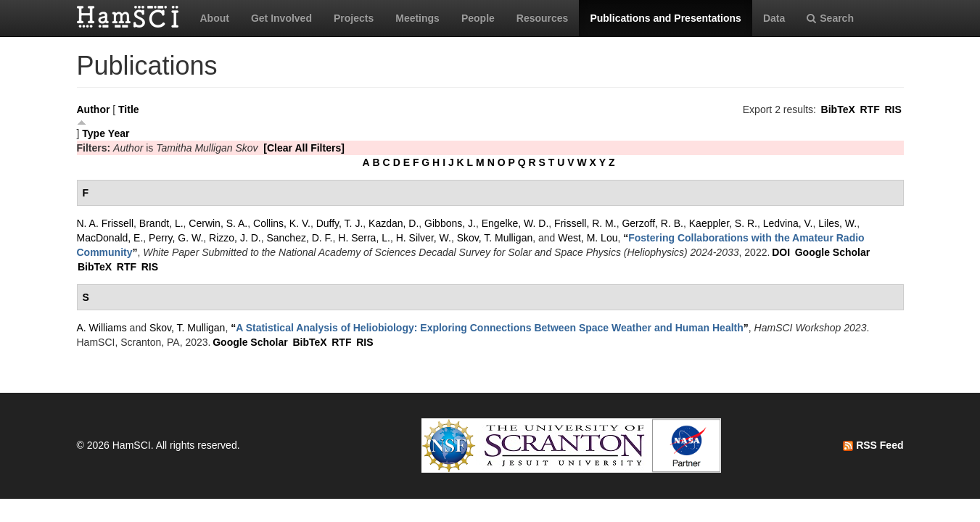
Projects (354, 18)
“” (490, 328)
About (215, 18)
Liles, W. (837, 223)
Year (119, 133)
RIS (893, 109)
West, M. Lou (588, 238)
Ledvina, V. (788, 223)
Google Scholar (832, 252)
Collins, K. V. (282, 223)
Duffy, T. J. (340, 223)
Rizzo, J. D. (235, 238)
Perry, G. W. (176, 238)
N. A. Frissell (106, 223)
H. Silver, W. (424, 238)
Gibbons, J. (450, 223)
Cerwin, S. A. (218, 223)
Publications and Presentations (666, 18)
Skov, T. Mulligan (495, 238)
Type (94, 133)
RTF (869, 109)
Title (129, 109)
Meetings (417, 18)
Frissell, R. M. (585, 223)
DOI (781, 252)
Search (830, 18)
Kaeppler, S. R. (723, 223)
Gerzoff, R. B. (652, 223)
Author (94, 109)
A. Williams (102, 328)
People (478, 18)
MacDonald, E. (110, 238)
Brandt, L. (161, 223)
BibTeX (838, 109)
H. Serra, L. (364, 238)
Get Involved (281, 18)
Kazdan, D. (394, 223)
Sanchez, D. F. (299, 238)
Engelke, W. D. (515, 223)
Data (774, 18)
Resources (543, 18)
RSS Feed (873, 445)
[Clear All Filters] (304, 148)
